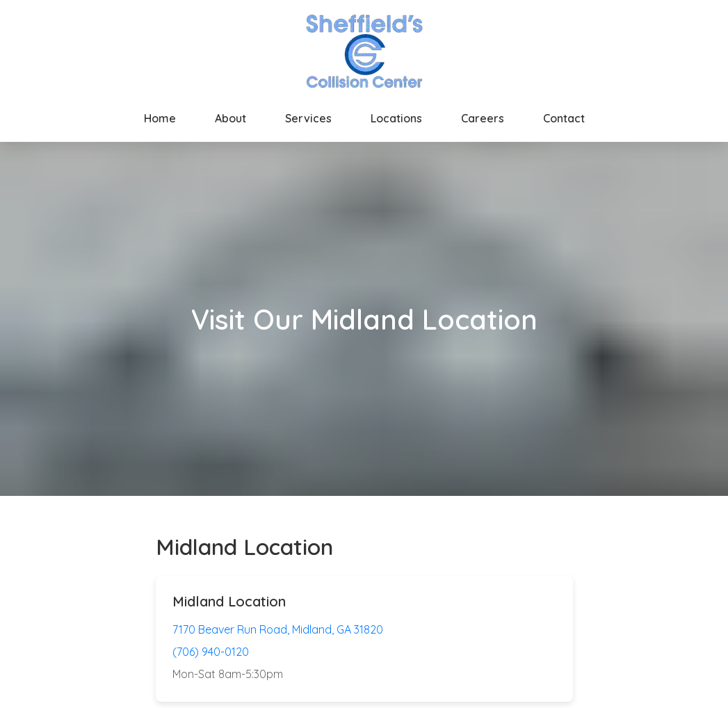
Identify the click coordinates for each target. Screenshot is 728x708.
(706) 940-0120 (211, 652)
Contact (564, 118)
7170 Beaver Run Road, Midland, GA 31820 (278, 629)
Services (308, 118)
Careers (483, 118)
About (230, 118)
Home (160, 118)
